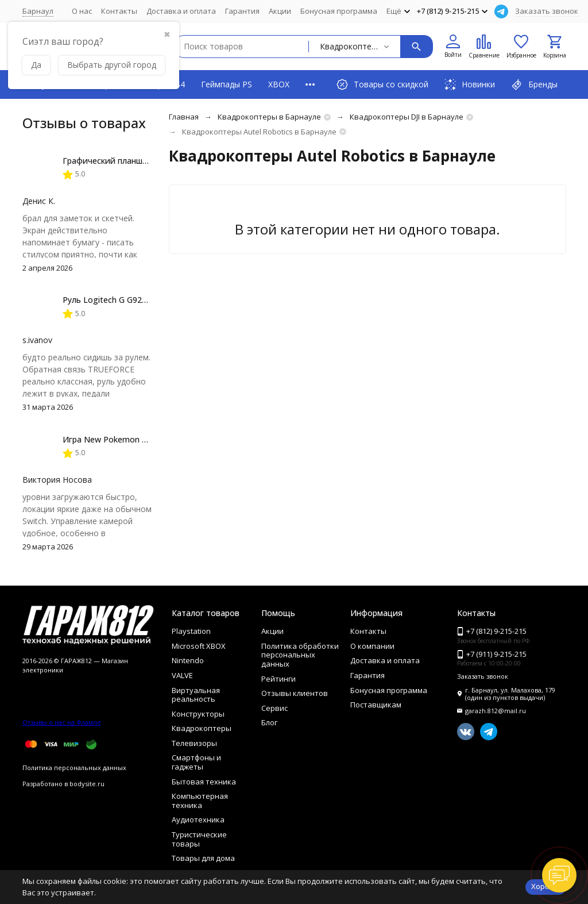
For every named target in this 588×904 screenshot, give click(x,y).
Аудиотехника (198, 820)
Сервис (274, 708)
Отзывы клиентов (295, 693)
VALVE (182, 675)
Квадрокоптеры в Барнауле (269, 117)
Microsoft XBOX (199, 646)
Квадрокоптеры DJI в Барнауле (407, 117)
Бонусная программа (339, 11)
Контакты (119, 11)
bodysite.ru (87, 784)
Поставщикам (376, 705)
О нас (82, 11)
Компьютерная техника (200, 801)
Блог (269, 722)
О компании (372, 646)
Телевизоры (194, 743)
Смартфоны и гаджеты (196, 762)
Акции (280, 11)
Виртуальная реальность (196, 695)
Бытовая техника (204, 782)
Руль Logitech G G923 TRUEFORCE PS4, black (149, 300)
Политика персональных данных (74, 768)
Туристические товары (199, 839)
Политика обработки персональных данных (300, 655)
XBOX (279, 84)
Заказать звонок (547, 11)
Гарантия (242, 11)
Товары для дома (203, 858)
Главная (184, 117)
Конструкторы (198, 714)
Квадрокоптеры (202, 728)
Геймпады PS (227, 84)
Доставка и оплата (181, 11)
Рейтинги (278, 679)
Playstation (191, 631)
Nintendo (188, 660)
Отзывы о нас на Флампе (62, 722)
